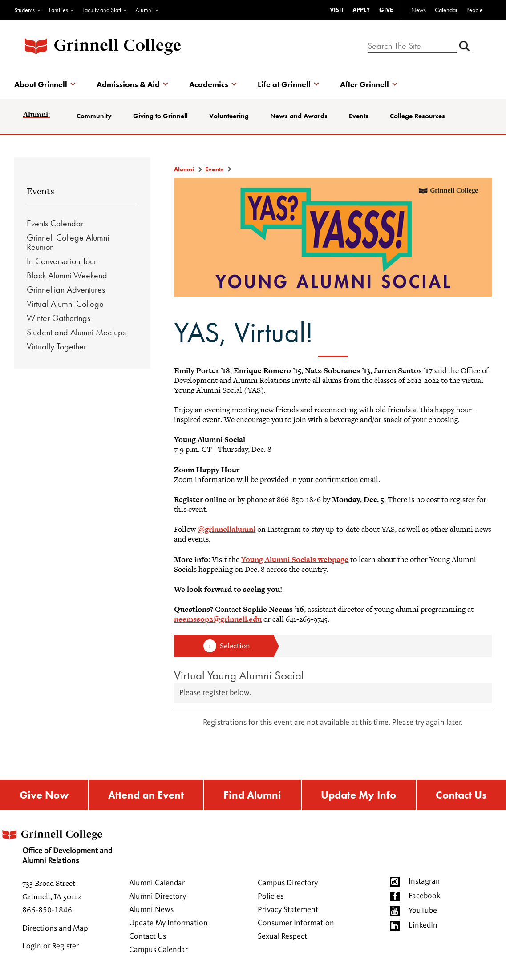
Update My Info (358, 795)
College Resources (417, 116)
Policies (271, 896)
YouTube (423, 911)
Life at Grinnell (284, 84)
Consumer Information (296, 923)
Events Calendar (55, 223)
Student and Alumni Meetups (76, 332)
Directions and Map (55, 928)
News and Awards (299, 116)
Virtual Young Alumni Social (239, 675)
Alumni (144, 10)
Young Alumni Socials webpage (295, 559)
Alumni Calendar (157, 883)
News (419, 10)
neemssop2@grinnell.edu (218, 619)
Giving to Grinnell (160, 116)
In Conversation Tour (62, 261)
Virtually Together (57, 346)
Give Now (44, 795)
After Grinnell (364, 84)
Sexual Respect (282, 936)
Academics (209, 84)
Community (94, 116)
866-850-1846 (47, 910)
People (475, 10)
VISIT (337, 10)
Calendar (446, 10)
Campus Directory (288, 883)
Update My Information (168, 923)
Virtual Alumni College (65, 304)
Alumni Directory (158, 896)
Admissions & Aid (128, 84)
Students (24, 10)
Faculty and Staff (102, 10)
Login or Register (51, 946)
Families (59, 10)
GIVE (386, 10)
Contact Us (148, 936)
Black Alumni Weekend (67, 275)
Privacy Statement (288, 910)
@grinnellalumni (227, 529)
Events (359, 116)
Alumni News (151, 910)
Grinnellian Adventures (66, 289)
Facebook (424, 896)
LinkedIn (423, 925)
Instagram (425, 881)
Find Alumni (252, 795)
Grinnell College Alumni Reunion (68, 242)
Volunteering (229, 116)
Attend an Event (146, 795)
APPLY (361, 10)
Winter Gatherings (59, 318)
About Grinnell (41, 84)
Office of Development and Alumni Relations (56, 844)
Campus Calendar (158, 950)
